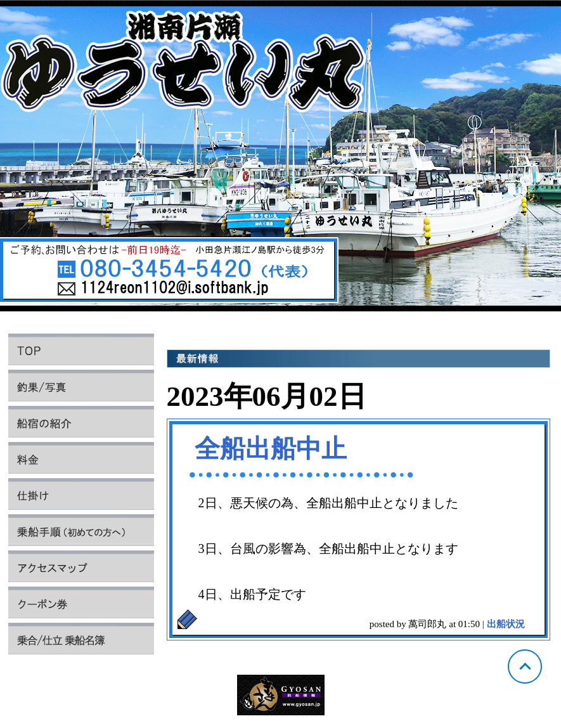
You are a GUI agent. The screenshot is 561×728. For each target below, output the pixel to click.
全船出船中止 (271, 449)
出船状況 (506, 624)
